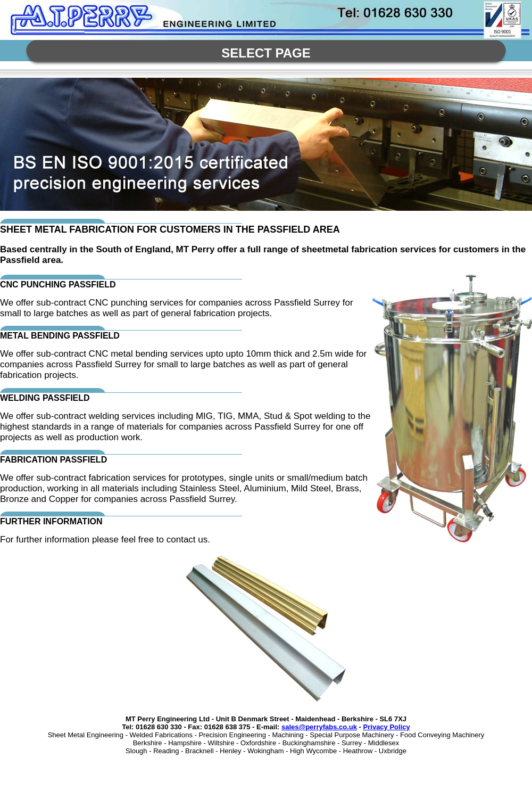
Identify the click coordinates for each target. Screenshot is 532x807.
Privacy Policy (387, 727)
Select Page (266, 53)
